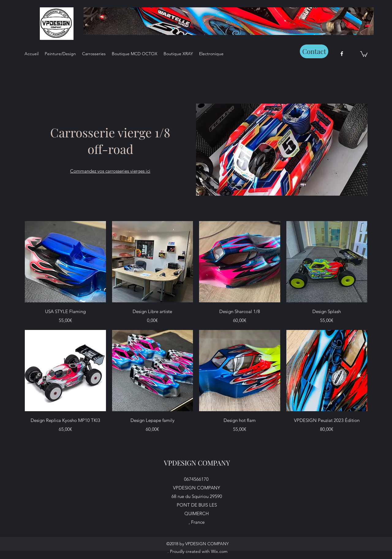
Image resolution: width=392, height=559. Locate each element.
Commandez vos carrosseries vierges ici (110, 171)
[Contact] (314, 51)
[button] (364, 54)
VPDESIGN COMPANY (197, 463)
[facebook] (342, 54)
